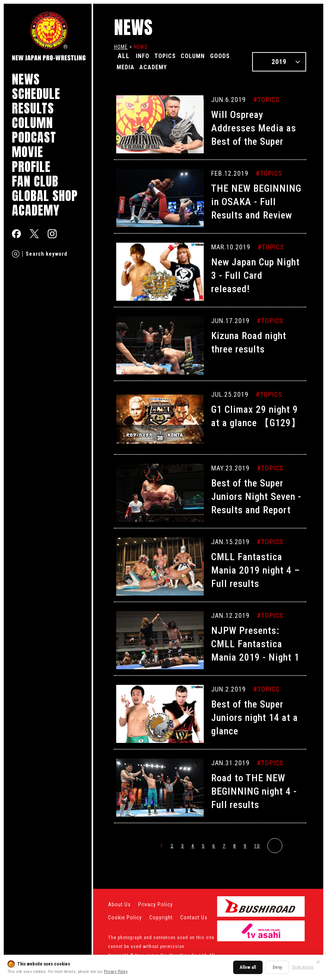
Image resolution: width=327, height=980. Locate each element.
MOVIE (28, 152)
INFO (145, 56)
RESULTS (33, 108)
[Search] (16, 254)
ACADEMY (36, 210)
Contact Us (194, 917)
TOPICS (171, 56)
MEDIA (157, 66)
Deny (277, 967)
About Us (119, 904)
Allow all (248, 967)
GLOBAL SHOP (45, 196)
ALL (124, 56)
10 (257, 846)
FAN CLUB (35, 181)
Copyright (161, 917)
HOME (121, 47)
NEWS (26, 79)
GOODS (128, 66)
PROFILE (31, 167)
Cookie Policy (125, 917)
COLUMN (32, 123)
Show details (303, 967)
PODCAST (34, 137)
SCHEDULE (36, 94)
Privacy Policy (116, 972)
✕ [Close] (318, 962)
